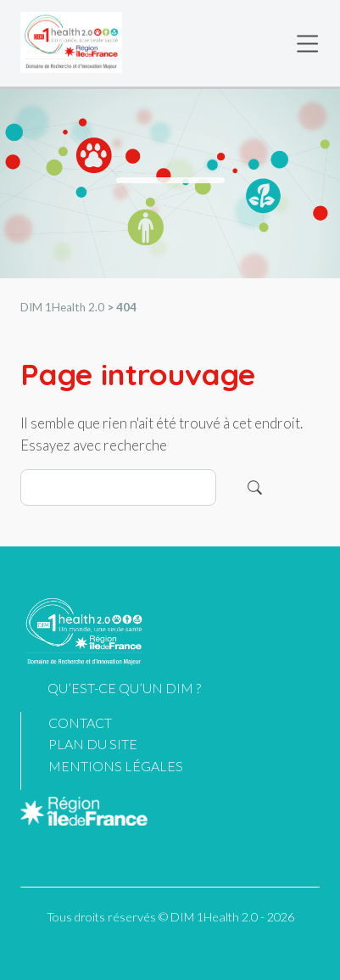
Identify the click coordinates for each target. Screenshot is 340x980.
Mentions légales (116, 766)
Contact (80, 722)
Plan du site (93, 744)
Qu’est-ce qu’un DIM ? (124, 688)
